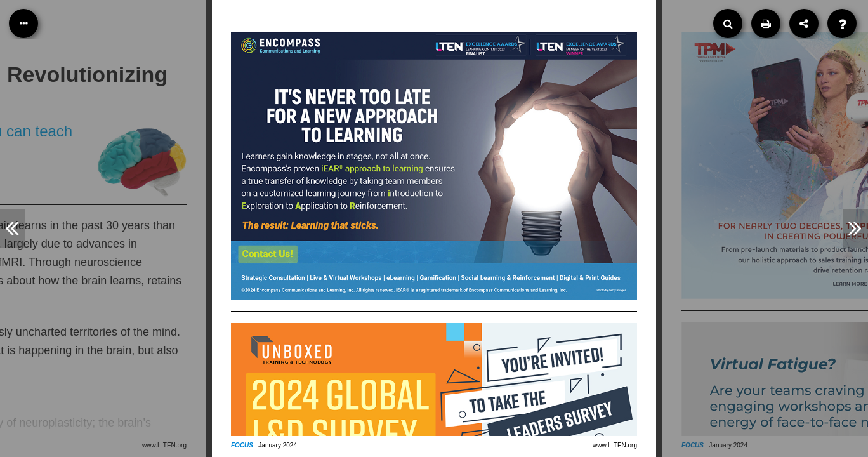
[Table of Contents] (23, 23)
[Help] (842, 23)
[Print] (766, 23)
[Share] (804, 23)
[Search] (728, 23)
